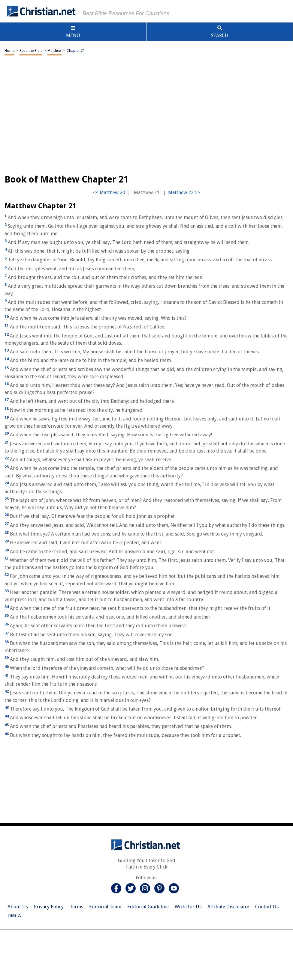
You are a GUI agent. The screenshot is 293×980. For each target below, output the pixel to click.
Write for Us (188, 907)
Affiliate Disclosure (228, 907)
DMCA (14, 916)
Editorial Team (105, 907)
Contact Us (267, 907)
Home (9, 51)
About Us (18, 907)
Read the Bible (31, 51)
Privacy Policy (49, 907)
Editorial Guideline (148, 907)
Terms (76, 907)
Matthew (54, 51)
